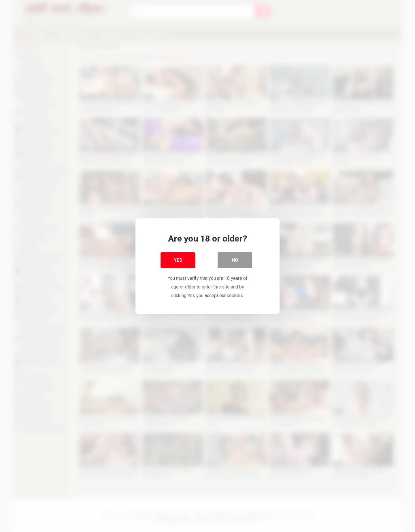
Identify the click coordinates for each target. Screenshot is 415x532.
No (235, 260)
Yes (178, 260)
